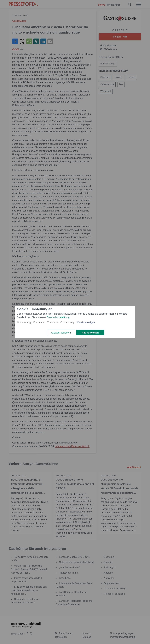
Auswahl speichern (61, 333)
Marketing (69, 323)
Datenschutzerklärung (58, 317)
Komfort (40, 323)
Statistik (54, 323)
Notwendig (25, 323)
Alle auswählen (90, 333)
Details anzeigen (86, 322)
